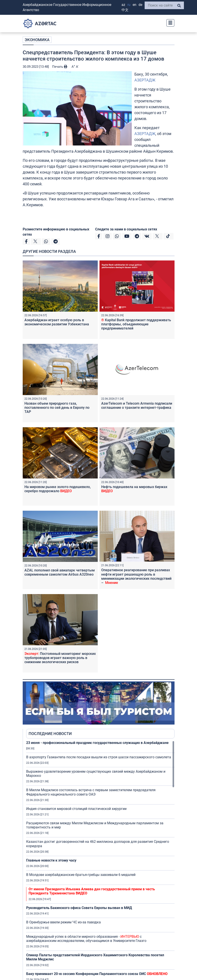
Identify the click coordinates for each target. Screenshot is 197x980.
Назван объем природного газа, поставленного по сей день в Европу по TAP (57, 408)
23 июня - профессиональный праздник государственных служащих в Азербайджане (97, 743)
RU (129, 5)
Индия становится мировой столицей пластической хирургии (76, 809)
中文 (125, 10)
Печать (60, 67)
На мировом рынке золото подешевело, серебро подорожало (58, 489)
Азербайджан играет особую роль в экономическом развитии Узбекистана (57, 322)
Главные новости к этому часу (51, 860)
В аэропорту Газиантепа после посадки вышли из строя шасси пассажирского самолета (99, 757)
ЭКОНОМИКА (37, 40)
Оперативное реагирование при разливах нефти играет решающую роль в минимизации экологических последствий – (136, 576)
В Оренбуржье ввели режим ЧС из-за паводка (63, 922)
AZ (123, 5)
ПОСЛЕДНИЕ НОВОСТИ (50, 734)
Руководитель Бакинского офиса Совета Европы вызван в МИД (79, 908)
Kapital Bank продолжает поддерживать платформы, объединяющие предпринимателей (136, 324)
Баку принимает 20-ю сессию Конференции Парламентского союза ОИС (97, 974)
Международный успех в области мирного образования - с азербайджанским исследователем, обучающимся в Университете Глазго (86, 939)
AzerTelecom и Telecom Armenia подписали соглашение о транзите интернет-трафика (137, 406)
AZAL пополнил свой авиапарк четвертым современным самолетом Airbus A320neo (60, 572)
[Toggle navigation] (169, 22)
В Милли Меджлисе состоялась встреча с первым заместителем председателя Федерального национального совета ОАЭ (91, 792)
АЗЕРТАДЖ (145, 80)
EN (134, 5)
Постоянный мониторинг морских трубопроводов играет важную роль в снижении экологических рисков (60, 658)
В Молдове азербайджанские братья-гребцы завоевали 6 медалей (81, 875)
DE (140, 5)
